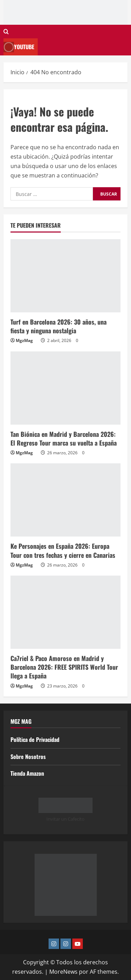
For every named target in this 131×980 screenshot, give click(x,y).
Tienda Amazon (27, 773)
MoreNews (63, 972)
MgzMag (24, 340)
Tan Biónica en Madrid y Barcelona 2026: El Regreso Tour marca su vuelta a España (64, 438)
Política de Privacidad (35, 739)
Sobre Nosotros (28, 757)
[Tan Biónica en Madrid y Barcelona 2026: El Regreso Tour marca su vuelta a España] (65, 388)
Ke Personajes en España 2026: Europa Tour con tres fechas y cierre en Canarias (63, 550)
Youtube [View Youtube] (19, 47)
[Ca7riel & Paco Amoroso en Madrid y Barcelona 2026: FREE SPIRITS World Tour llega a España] (65, 612)
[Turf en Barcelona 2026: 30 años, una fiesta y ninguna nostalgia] (65, 276)
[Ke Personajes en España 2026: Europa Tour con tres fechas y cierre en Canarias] (65, 500)
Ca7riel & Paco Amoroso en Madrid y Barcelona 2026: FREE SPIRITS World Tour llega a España (64, 667)
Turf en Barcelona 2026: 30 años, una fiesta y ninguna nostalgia (59, 326)
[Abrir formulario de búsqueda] (6, 32)
